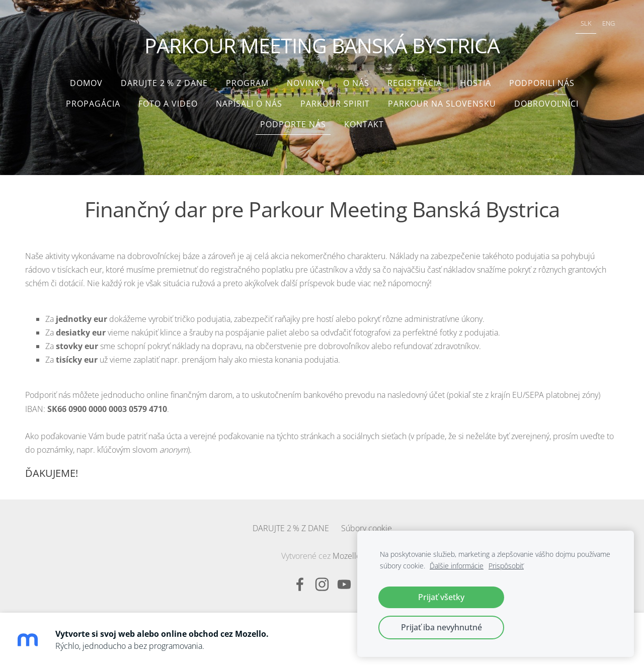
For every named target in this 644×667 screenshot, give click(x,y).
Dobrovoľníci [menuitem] (546, 104)
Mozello (347, 556)
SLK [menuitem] (586, 23)
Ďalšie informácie (457, 566)
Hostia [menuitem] (475, 83)
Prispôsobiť (506, 566)
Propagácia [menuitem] (93, 104)
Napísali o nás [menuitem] (249, 104)
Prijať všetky (441, 597)
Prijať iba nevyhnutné (441, 627)
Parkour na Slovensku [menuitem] (442, 104)
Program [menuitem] (247, 83)
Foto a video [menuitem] (168, 104)
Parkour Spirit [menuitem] (335, 104)
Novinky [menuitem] (306, 83)
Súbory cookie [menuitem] (367, 528)
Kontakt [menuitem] (364, 124)
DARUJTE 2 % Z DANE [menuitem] (164, 83)
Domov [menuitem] (86, 83)
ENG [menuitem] (609, 23)
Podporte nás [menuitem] (293, 124)
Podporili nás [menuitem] (542, 83)
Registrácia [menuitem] (415, 83)
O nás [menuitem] (356, 83)
